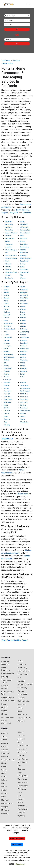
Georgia (4, 767)
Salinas (6, 388)
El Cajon (6, 309)
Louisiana (5, 793)
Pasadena (24, 371)
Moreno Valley (8, 354)
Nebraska (21, 739)
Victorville (7, 419)
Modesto (7, 352)
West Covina (24, 422)
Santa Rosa (7, 402)
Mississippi (5, 813)
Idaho (3, 773)
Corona (6, 304)
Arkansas (5, 743)
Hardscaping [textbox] (10, 16)
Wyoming (21, 816)
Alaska (4, 736)
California (6, 61)
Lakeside (7, 340)
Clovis (6, 301)
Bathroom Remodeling (6, 669)
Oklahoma (21, 769)
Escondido (7, 315)
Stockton (7, 408)
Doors (7, 261)
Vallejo (6, 416)
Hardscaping (7, 63)
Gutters (23, 222)
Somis (6, 405)
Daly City (7, 306)
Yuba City (7, 425)
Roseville (7, 385)
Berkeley (6, 292)
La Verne (23, 335)
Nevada (21, 742)
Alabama (5, 733)
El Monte (23, 309)
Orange (6, 366)
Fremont (23, 318)
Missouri (21, 732)
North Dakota (23, 762)
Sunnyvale (24, 408)
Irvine (5, 332)
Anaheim (7, 287)
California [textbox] (9, 20)
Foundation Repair (11, 272)
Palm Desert (8, 368)
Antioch (23, 287)
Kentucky (5, 790)
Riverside (23, 383)
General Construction (6, 722)
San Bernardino (25, 388)
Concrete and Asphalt (6, 681)
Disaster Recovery (11, 258)
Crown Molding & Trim (7, 693)
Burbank (6, 295)
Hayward (23, 326)
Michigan (5, 807)
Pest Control (24, 253)
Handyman (24, 224)
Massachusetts (7, 803)
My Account (17, 845)
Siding (22, 267)
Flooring (8, 269)
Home (7, 825)
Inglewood (24, 329)
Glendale (23, 323)
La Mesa (6, 335)
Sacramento (24, 385)
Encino (22, 312)
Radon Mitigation (26, 258)
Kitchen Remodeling (25, 684)
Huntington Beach (9, 329)
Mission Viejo (25, 349)
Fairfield (23, 315)
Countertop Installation (5, 687)
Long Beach (24, 343)
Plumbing (23, 255)
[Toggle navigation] (29, 4)
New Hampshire (24, 746)
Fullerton (23, 321)
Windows (23, 278)
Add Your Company (17, 838)
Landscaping (24, 247)
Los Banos (24, 346)
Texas (20, 792)
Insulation (23, 238)
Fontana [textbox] (8, 25)
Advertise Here (13, 830)
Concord (23, 301)
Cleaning (8, 236)
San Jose (7, 394)
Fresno (6, 321)
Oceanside (24, 360)
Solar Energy (24, 269)
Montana (21, 736)
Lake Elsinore (25, 337)
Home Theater (25, 233)
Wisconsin (21, 812)
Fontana (16, 61)
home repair (23, 494)
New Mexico (22, 752)
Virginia (5, 213)
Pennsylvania (23, 776)
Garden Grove (8, 323)
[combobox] (17, 16)
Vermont (21, 799)
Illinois (4, 777)
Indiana (4, 780)
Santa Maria (24, 399)
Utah (19, 796)
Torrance (7, 414)
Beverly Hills (24, 292)
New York (21, 756)
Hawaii (4, 770)
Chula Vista (24, 298)
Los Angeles (8, 346)
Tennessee (22, 789)
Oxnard (23, 366)
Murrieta (23, 354)
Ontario (23, 363)
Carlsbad (7, 298)
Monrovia (23, 352)
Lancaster (23, 340)
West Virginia (22, 809)
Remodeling (24, 261)
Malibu (6, 349)
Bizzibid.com (20, 864)
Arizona (4, 740)
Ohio (19, 766)
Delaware (27, 213)
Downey (23, 306)
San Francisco (25, 391)
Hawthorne (7, 326)
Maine (4, 797)
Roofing (23, 264)
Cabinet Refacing (11, 233)
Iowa (3, 783)
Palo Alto (7, 371)
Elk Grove (7, 312)
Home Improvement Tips (20, 828)
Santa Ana (7, 397)
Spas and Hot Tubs (25, 718)
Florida (4, 763)
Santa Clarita (8, 399)
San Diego (7, 391)
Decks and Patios (11, 255)
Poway (22, 374)
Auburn (6, 290)
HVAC (22, 236)
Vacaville (23, 414)
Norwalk (23, 357)
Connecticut (6, 753)
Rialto (22, 377)
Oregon (20, 772)
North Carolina (22, 210)
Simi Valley (24, 402)
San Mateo (24, 394)
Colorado (5, 750)
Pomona (6, 374)
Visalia (22, 419)
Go (17, 29)
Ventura (23, 416)
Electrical (8, 264)
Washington (22, 806)
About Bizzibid (19, 825)
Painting (23, 250)
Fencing (8, 267)
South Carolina (23, 782)
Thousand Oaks (25, 411)
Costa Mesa (24, 304)
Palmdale (23, 368)
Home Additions (25, 230)
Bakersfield (24, 290)
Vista (5, 422)
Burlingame (24, 295)
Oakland (6, 360)
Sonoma (23, 405)
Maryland (14, 213)
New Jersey (22, 749)
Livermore (7, 343)
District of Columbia (8, 760)
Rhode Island (22, 779)
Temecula (7, 411)
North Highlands (9, 357)
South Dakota (23, 786)
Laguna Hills (8, 337)
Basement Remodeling (6, 663)
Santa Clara (24, 397)
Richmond (7, 383)
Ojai (5, 363)
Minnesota (5, 810)
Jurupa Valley (25, 332)
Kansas (4, 787)
